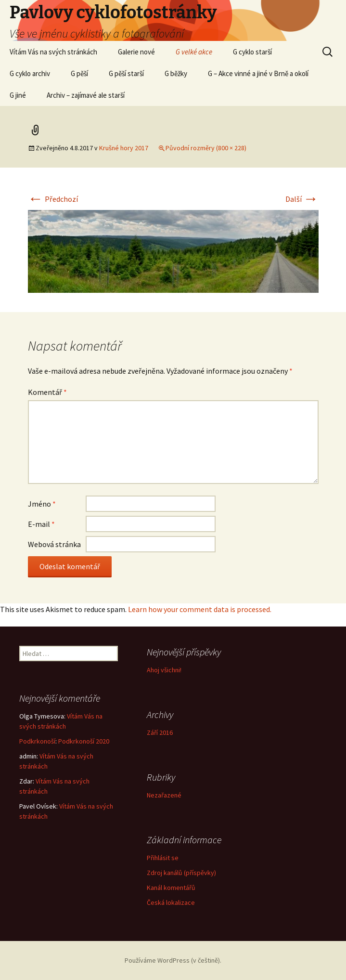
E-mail (41, 524)
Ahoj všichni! (164, 670)
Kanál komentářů (171, 888)
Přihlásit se (163, 858)
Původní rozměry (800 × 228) (206, 148)
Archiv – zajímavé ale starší (86, 95)
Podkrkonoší (37, 741)
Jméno (42, 504)
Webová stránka (54, 544)
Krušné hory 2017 (124, 148)
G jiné (18, 95)
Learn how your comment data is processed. (200, 609)
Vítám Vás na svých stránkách (53, 52)
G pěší (79, 73)
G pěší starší (126, 73)
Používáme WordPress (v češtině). (173, 960)
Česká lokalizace (171, 902)
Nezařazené (164, 795)
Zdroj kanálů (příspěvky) (181, 873)
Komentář (47, 392)
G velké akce (194, 52)
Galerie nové (136, 52)
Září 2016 (160, 732)
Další (302, 199)
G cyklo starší (252, 52)
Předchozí (53, 199)
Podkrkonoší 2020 (84, 741)
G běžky (176, 73)
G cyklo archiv (30, 73)
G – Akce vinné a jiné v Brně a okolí (258, 73)
